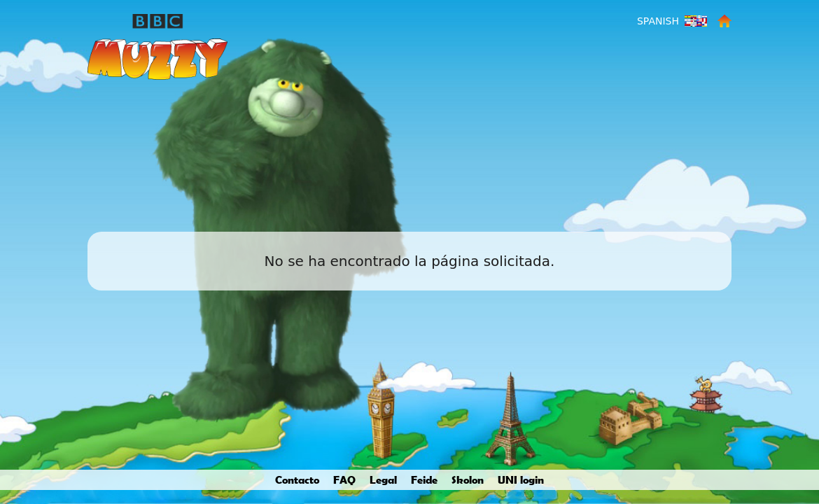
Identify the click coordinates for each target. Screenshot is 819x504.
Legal (383, 479)
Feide (424, 479)
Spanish (658, 21)
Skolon (468, 479)
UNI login (521, 479)
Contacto (297, 479)
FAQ (344, 479)
